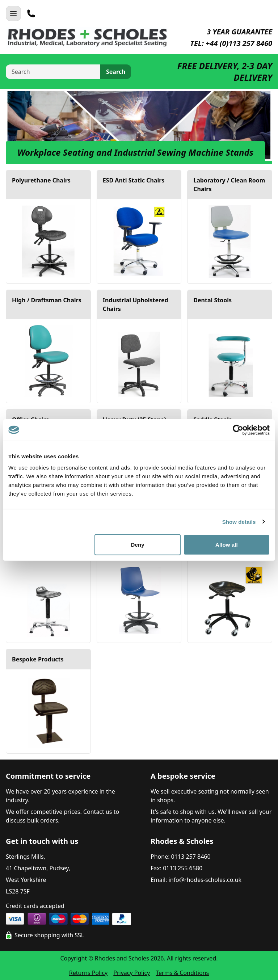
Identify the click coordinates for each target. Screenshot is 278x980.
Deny (138, 545)
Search (116, 72)
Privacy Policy (132, 973)
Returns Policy (88, 973)
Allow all (227, 545)
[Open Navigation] (13, 13)
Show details (239, 521)
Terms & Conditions (182, 973)
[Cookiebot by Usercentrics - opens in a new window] (238, 430)
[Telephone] (31, 13)
